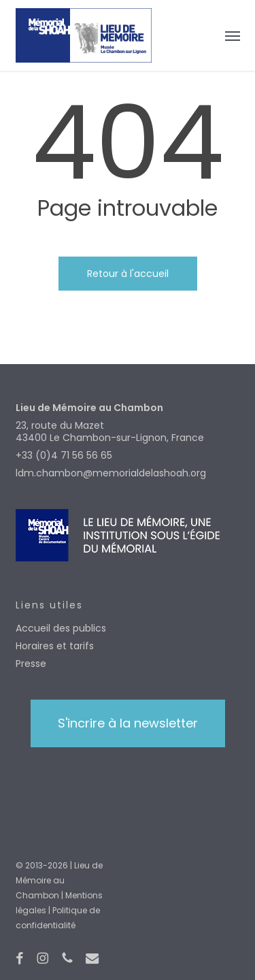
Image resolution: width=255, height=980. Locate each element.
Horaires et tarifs (55, 646)
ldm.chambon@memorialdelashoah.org (111, 473)
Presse (31, 664)
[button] (233, 35)
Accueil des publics (61, 628)
